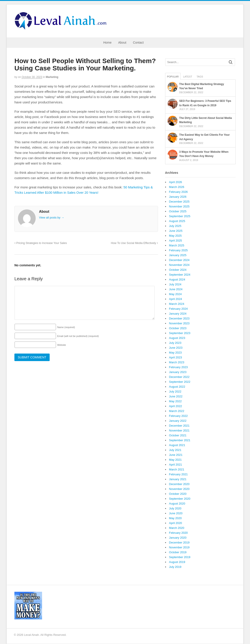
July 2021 (175, 450)
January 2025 (178, 255)
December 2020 (179, 484)
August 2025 (177, 221)
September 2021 (180, 440)
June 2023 (176, 348)
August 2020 (177, 504)
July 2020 (175, 508)
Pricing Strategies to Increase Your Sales (41, 243)
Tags (200, 77)
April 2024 (176, 299)
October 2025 (178, 211)
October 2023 (178, 328)
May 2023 (175, 353)
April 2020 (176, 523)
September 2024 (180, 275)
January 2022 (178, 421)
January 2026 (178, 197)
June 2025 (176, 231)
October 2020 (178, 494)
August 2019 (177, 562)
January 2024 (178, 314)
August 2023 (177, 338)
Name (66, 327)
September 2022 (180, 382)
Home (107, 43)
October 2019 (178, 552)
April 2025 (176, 241)
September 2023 (180, 333)
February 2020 (179, 533)
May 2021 (175, 460)
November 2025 (179, 206)
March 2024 (177, 304)
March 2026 (177, 187)
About (122, 43)
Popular (173, 77)
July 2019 (175, 567)
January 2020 (178, 538)
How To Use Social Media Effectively (134, 243)
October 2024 (178, 270)
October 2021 (178, 435)
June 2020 (176, 513)
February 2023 (179, 367)
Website (62, 345)
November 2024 (179, 265)
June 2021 (176, 455)
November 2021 (179, 430)
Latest (188, 77)
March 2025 (177, 245)
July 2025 (175, 226)
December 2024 (179, 260)
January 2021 (178, 479)
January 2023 (178, 372)
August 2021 (177, 445)
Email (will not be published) (78, 336)
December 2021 (179, 426)
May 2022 (175, 401)
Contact (138, 43)
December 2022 (179, 377)
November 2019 (179, 547)
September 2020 (180, 499)
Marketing (52, 77)
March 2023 (177, 362)
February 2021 (179, 474)
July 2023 (175, 343)
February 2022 (179, 416)
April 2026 (176, 182)
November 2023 (179, 323)
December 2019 (179, 542)
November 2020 (179, 489)
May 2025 (175, 236)
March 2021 (177, 469)
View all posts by (52, 218)
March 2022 (177, 411)
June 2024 (176, 289)
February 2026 (179, 192)
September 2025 (180, 216)
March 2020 (177, 528)
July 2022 (175, 392)
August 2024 (177, 279)
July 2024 (175, 284)
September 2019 (180, 557)
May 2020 (175, 518)
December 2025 (179, 202)
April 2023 (176, 357)
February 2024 (179, 309)
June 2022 (176, 396)
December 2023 (179, 318)
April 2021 (176, 465)
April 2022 (176, 406)
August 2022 (177, 387)
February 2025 (179, 250)
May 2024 (175, 294)
